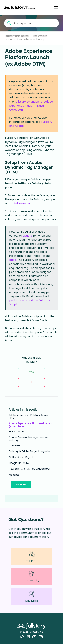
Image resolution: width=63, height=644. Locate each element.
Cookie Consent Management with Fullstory (29, 439)
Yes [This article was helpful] (32, 372)
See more (21, 484)
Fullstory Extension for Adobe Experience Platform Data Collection (31, 106)
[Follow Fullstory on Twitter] (22, 637)
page (13, 260)
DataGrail (14, 446)
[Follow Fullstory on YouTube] (34, 637)
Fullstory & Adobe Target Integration (30, 451)
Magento (14, 475)
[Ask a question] (32, 23)
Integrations (40, 36)
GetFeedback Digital (21, 457)
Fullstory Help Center (17, 36)
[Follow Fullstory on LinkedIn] (28, 637)
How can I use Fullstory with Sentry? (30, 469)
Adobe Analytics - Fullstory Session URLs (29, 417)
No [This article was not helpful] (32, 382)
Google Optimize (19, 463)
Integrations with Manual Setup (26, 39)
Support (32, 556)
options (27, 236)
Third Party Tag (21, 203)
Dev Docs (32, 597)
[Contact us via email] (41, 637)
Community (32, 576)
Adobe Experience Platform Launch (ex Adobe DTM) (30, 425)
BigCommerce (17, 432)
